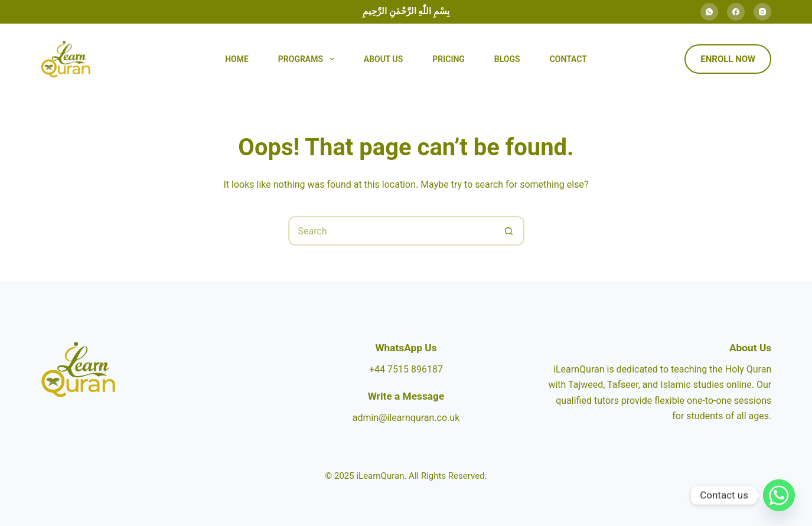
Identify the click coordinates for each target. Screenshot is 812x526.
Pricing (449, 59)
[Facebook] (736, 12)
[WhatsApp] (709, 12)
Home (237, 59)
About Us (384, 59)
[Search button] (510, 231)
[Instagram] (762, 12)
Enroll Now (728, 59)
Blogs (507, 59)
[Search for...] (392, 231)
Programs (309, 59)
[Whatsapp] (779, 495)
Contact (568, 59)
